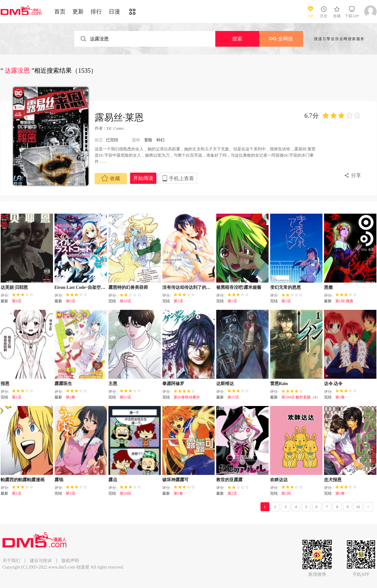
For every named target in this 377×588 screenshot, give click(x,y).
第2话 (232, 493)
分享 (356, 175)
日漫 (114, 12)
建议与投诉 (41, 561)
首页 (60, 12)
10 (358, 507)
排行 (96, 12)
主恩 (113, 384)
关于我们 (11, 561)
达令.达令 (333, 384)
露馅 (59, 480)
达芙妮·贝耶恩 (14, 287)
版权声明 (70, 561)
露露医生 (63, 384)
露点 (113, 480)
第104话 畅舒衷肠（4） (301, 397)
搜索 (237, 39)
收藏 (111, 178)
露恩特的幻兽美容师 (128, 287)
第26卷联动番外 (187, 397)
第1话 (178, 301)
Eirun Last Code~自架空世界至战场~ (90, 287)
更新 (78, 12)
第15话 (233, 397)
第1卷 (340, 397)
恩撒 (328, 287)
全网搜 (281, 39)
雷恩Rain (279, 384)
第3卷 (71, 397)
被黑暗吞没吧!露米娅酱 (239, 287)
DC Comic (116, 128)
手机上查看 (181, 178)
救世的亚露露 (229, 480)
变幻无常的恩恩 (285, 287)
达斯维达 (225, 384)
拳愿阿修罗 (173, 384)
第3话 (17, 301)
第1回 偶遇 (344, 301)
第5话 (71, 301)
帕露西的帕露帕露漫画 (23, 480)
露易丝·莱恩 (119, 117)
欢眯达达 (279, 480)
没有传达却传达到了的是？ (189, 287)
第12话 (125, 301)
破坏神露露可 (175, 480)
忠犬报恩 (333, 480)
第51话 (125, 397)
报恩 (5, 384)
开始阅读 (143, 178)
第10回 (125, 493)
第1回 (286, 493)
